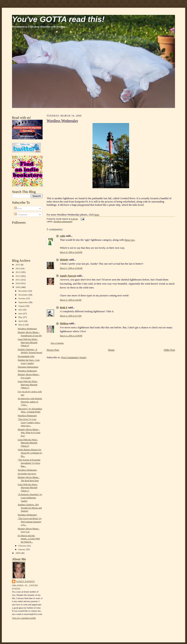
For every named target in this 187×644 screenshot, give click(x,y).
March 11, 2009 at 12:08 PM (71, 336)
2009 (18, 287)
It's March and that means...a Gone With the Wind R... (29, 539)
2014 (18, 268)
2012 (18, 276)
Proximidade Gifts (26, 356)
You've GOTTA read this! (58, 19)
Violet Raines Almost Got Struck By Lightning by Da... (30, 453)
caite (63, 236)
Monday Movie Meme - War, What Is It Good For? (29, 432)
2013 (18, 272)
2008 (18, 553)
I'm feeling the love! (27, 474)
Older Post (169, 350)
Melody (64, 260)
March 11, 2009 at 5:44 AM (71, 300)
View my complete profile (24, 618)
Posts (18, 208)
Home (111, 350)
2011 (18, 280)
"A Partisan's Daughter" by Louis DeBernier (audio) (30, 497)
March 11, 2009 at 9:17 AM (71, 316)
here (97, 215)
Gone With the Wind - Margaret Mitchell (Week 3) (28, 384)
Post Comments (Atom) (74, 357)
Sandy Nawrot (25, 581)
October (22, 298)
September (24, 302)
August (22, 306)
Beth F (64, 307)
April (21, 321)
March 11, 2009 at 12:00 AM (71, 268)
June (21, 313)
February (23, 546)
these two (130, 240)
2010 (18, 283)
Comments (21, 214)
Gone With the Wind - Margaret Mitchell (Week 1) (28, 487)
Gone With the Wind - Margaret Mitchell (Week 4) (28, 342)
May (21, 317)
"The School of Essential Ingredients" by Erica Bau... (29, 463)
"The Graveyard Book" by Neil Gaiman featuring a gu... (30, 521)
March (22, 325)
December (23, 291)
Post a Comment (57, 343)
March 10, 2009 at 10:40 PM (71, 252)
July (20, 310)
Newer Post (53, 350)
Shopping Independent (28, 367)
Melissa (64, 323)
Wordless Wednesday (27, 329)
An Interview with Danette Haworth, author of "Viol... (30, 402)
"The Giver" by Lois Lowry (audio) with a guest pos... (29, 422)
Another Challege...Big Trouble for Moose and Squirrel (30, 508)
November (23, 295)
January (22, 549)
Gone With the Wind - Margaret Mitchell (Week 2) (28, 443)
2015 (18, 265)
